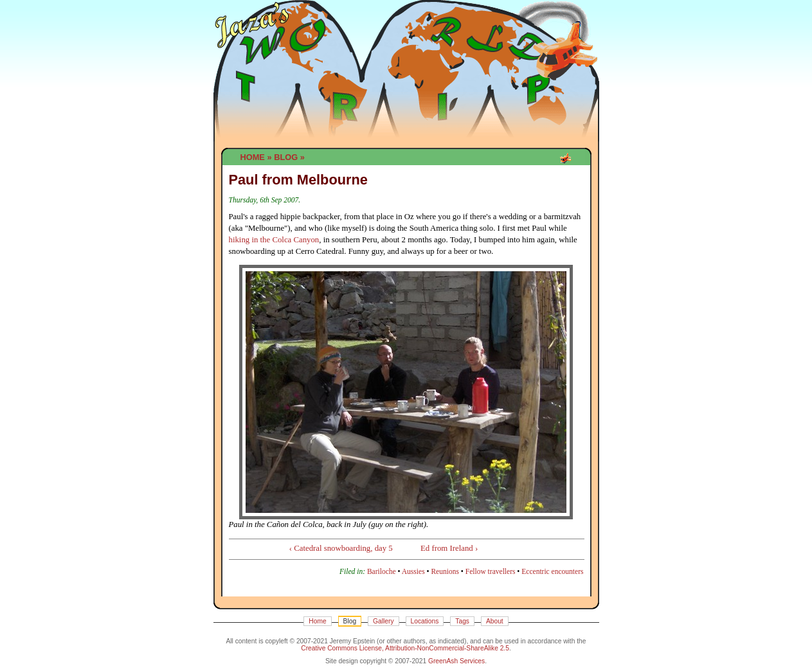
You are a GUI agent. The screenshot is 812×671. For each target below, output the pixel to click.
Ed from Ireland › (449, 548)
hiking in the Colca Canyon (274, 240)
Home (253, 157)
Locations (425, 621)
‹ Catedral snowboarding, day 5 (341, 548)
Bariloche (382, 571)
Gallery (383, 621)
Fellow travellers (491, 571)
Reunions (445, 571)
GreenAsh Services (456, 661)
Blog (286, 157)
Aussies (413, 571)
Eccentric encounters (552, 571)
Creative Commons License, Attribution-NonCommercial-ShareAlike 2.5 (405, 648)
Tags (462, 621)
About (495, 621)
